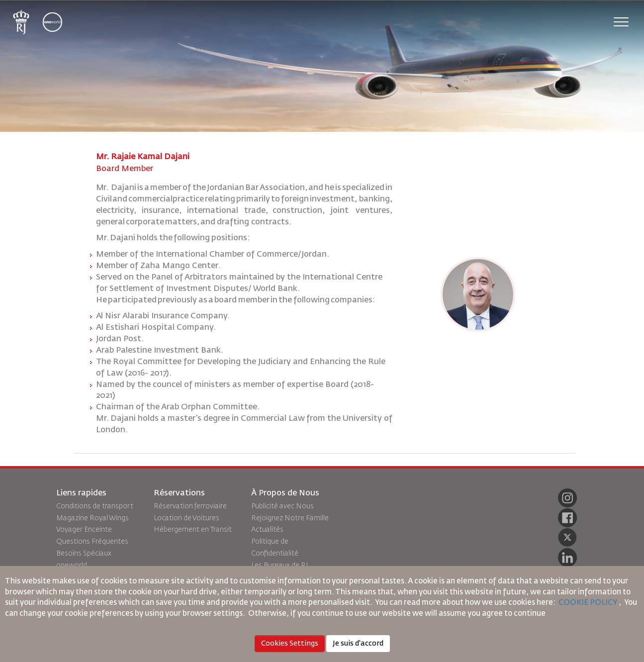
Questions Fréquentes (92, 542)
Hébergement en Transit (193, 530)
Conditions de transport (95, 506)
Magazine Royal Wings (92, 518)
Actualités (267, 530)
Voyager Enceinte (84, 530)
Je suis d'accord (358, 644)
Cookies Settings (290, 644)
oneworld (72, 566)
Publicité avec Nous (282, 506)
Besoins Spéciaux (84, 554)
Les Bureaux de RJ (280, 566)
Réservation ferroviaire (190, 506)
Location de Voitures (186, 518)
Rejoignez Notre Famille (290, 518)
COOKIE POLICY (588, 603)
